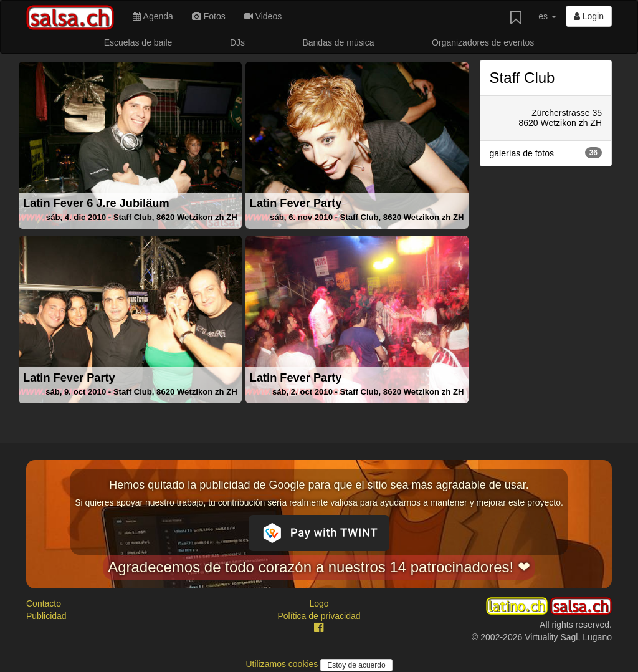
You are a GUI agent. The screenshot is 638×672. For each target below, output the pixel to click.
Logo (319, 603)
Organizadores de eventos (483, 42)
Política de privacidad (319, 616)
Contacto (44, 603)
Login (589, 16)
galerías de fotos (546, 153)
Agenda (153, 16)
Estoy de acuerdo (356, 665)
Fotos (209, 16)
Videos (263, 16)
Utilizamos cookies (283, 664)
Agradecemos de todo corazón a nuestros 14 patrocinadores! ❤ (319, 567)
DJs (237, 42)
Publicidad (46, 616)
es (547, 16)
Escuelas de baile (138, 42)
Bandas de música (338, 42)
